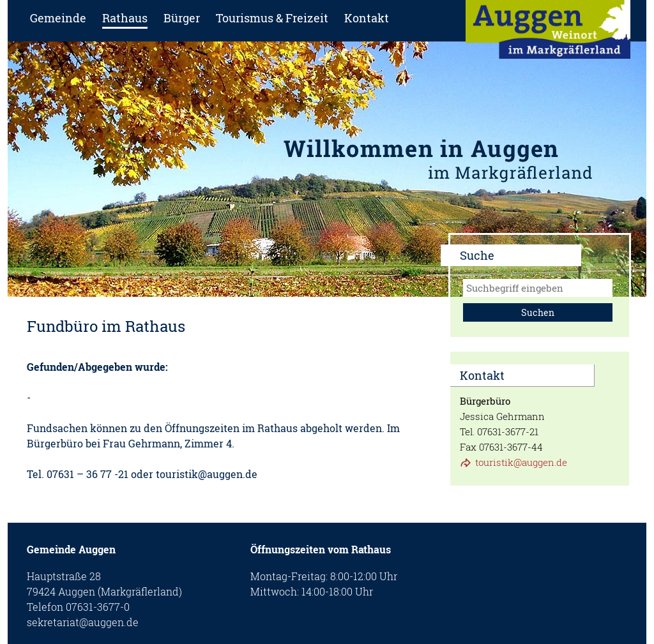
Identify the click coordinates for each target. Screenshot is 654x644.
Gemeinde (58, 18)
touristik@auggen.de (521, 462)
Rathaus (125, 18)
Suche (477, 255)
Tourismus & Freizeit (272, 18)
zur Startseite (548, 34)
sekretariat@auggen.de (83, 622)
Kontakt (367, 18)
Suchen (538, 312)
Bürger (182, 18)
